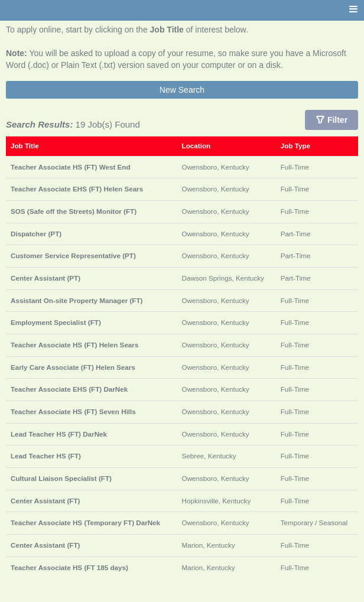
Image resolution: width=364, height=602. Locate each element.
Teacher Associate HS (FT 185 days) (69, 567)
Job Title (25, 146)
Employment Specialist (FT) (56, 322)
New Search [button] (182, 90)
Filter (337, 120)
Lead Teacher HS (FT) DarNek (59, 434)
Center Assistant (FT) (45, 501)
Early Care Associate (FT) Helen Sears (73, 367)
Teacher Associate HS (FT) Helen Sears (74, 345)
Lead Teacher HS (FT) (46, 456)
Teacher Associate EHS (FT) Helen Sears (77, 189)
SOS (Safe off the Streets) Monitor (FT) (74, 211)
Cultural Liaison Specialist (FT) (61, 478)
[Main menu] (353, 10)
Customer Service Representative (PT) (73, 256)
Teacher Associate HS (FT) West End (71, 167)
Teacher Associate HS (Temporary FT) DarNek (85, 523)
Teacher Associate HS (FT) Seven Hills (73, 411)
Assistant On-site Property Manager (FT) (77, 300)
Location (196, 146)
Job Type (295, 146)
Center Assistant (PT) (45, 278)
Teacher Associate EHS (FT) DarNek (69, 389)
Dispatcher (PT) (36, 234)
